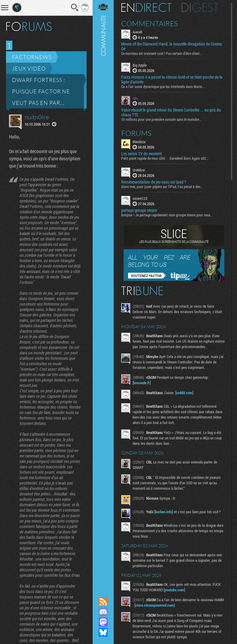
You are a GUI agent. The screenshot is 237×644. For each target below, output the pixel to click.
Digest (200, 8)
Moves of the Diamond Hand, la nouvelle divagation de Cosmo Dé (172, 47)
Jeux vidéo (29, 68)
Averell (137, 32)
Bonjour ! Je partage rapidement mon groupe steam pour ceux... (167, 215)
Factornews (32, 57)
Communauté (103, 293)
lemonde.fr (142, 383)
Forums (136, 134)
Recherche (75, 8)
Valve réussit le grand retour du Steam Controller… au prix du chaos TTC (171, 113)
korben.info (164, 512)
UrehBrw (139, 171)
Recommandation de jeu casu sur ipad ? (154, 182)
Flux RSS (103, 602)
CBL (135, 99)
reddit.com (184, 393)
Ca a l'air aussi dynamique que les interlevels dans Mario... (163, 87)
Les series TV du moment (142, 154)
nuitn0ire (37, 117)
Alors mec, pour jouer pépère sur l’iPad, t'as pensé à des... (162, 187)
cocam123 (140, 199)
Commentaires (150, 24)
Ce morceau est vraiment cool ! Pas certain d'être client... (162, 54)
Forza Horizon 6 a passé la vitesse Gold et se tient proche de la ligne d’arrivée (172, 80)
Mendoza (139, 142)
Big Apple (140, 65)
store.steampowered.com (155, 605)
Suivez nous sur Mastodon (103, 622)
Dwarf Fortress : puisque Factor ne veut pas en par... (41, 91)
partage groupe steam (139, 211)
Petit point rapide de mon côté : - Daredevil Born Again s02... (165, 159)
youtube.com (174, 590)
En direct (146, 8)
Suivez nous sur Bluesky (103, 632)
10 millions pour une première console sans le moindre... (162, 120)
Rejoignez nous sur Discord (103, 612)
